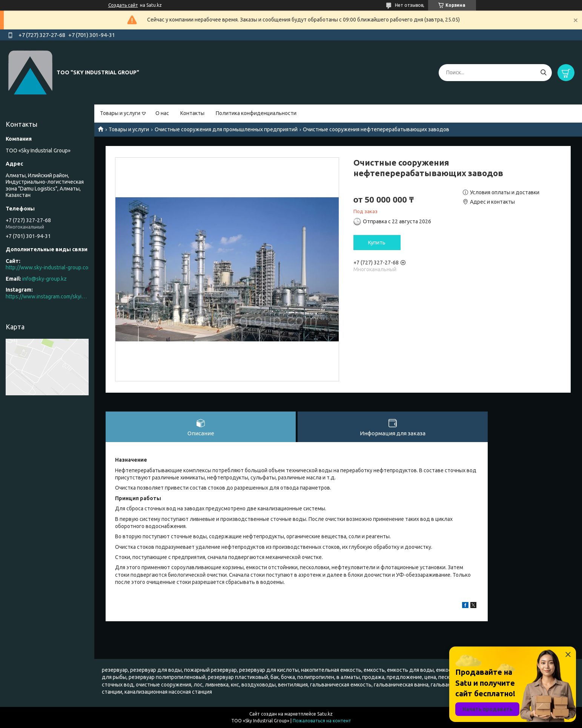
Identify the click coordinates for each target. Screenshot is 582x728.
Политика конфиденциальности (256, 113)
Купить (377, 243)
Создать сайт (123, 5)
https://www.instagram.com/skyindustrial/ (47, 296)
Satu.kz (325, 714)
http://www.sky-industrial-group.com (49, 267)
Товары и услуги (120, 113)
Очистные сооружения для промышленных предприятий (226, 129)
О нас (162, 113)
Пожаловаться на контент (322, 721)
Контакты (192, 113)
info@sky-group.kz (45, 279)
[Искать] (543, 73)
